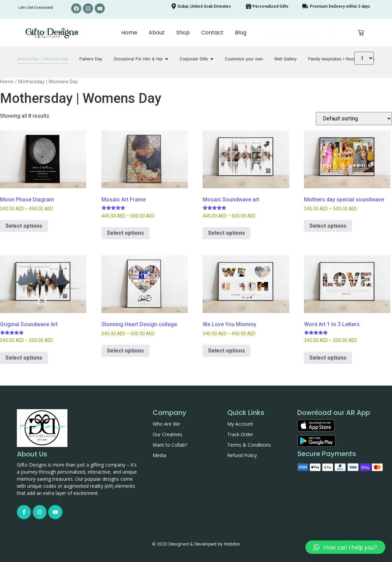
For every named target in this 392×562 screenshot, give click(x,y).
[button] (345, 547)
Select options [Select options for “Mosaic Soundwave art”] (227, 233)
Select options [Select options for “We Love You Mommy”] (227, 351)
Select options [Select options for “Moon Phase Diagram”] (24, 226)
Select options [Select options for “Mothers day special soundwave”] (328, 226)
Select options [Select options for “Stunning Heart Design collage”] (125, 351)
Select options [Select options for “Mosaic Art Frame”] (125, 233)
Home (7, 82)
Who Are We (166, 424)
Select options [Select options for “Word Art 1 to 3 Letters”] (328, 358)
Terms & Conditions (249, 445)
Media (159, 455)
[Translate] (364, 58)
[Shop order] (354, 119)
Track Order (240, 434)
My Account (240, 424)
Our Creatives (168, 434)
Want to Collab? (170, 445)
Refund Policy (242, 455)
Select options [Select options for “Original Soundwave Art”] (24, 358)
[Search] (290, 33)
